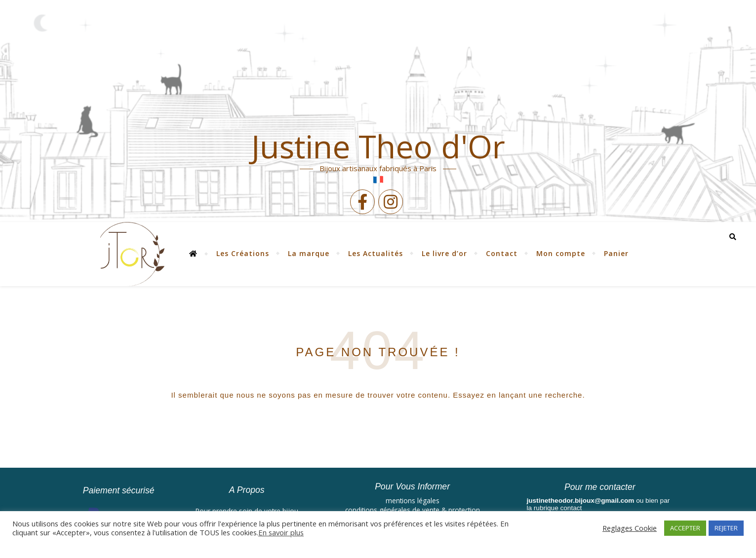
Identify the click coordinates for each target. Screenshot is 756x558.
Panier (616, 253)
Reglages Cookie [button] (630, 528)
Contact (502, 253)
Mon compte (561, 253)
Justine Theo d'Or (378, 147)
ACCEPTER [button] (685, 528)
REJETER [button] (726, 528)
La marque (309, 253)
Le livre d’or (444, 253)
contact (571, 508)
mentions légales (413, 501)
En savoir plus (281, 532)
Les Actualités (376, 253)
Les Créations (243, 253)
